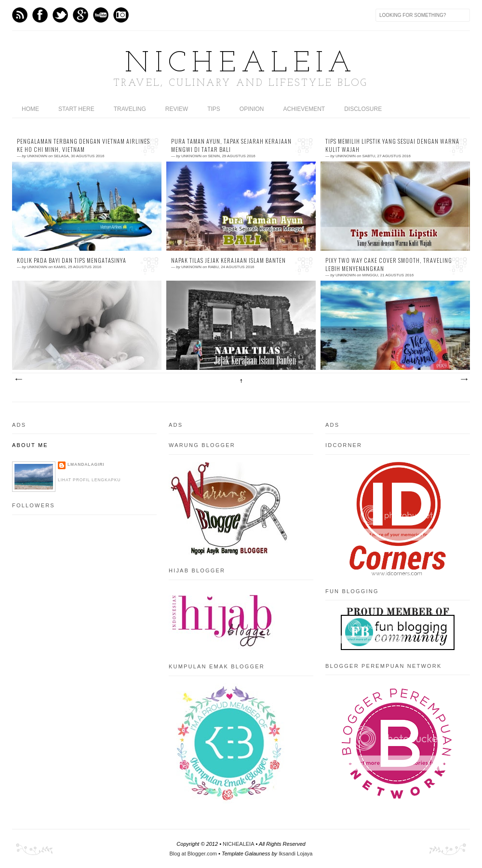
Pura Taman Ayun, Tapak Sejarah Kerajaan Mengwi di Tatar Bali (231, 145)
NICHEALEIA (241, 64)
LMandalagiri (86, 464)
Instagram (121, 15)
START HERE (76, 109)
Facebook (40, 15)
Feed (20, 15)
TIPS (214, 109)
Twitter (60, 15)
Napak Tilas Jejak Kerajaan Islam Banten (228, 260)
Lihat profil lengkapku (89, 480)
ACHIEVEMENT (304, 109)
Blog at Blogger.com (193, 854)
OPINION (252, 109)
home (30, 109)
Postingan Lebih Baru (18, 380)
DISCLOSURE (363, 109)
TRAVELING (130, 109)
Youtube (101, 15)
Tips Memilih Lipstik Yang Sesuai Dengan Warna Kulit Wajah (392, 145)
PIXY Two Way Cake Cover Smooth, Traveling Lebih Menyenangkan (389, 264)
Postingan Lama (464, 380)
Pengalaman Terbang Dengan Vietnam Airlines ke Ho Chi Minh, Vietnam (83, 145)
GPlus (80, 15)
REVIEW (177, 109)
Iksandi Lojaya (295, 854)
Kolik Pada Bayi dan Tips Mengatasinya (72, 260)
